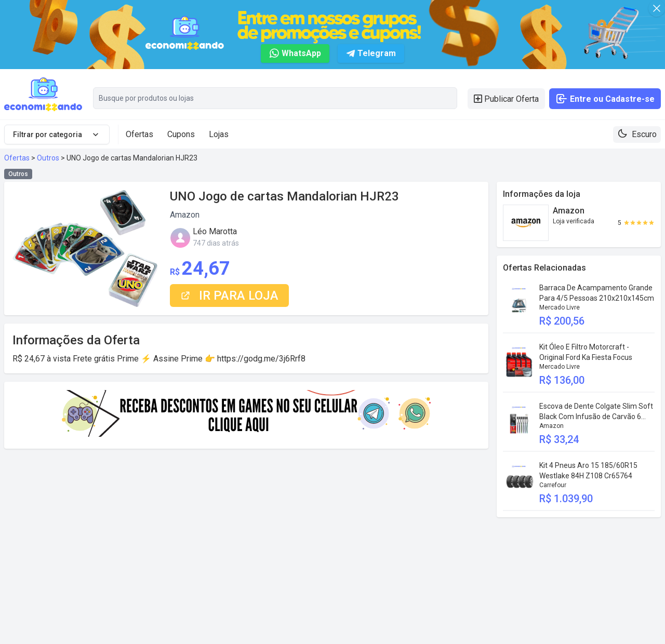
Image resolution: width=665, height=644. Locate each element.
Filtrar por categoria (57, 135)
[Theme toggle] (637, 135)
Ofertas (139, 134)
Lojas (219, 134)
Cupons (181, 134)
